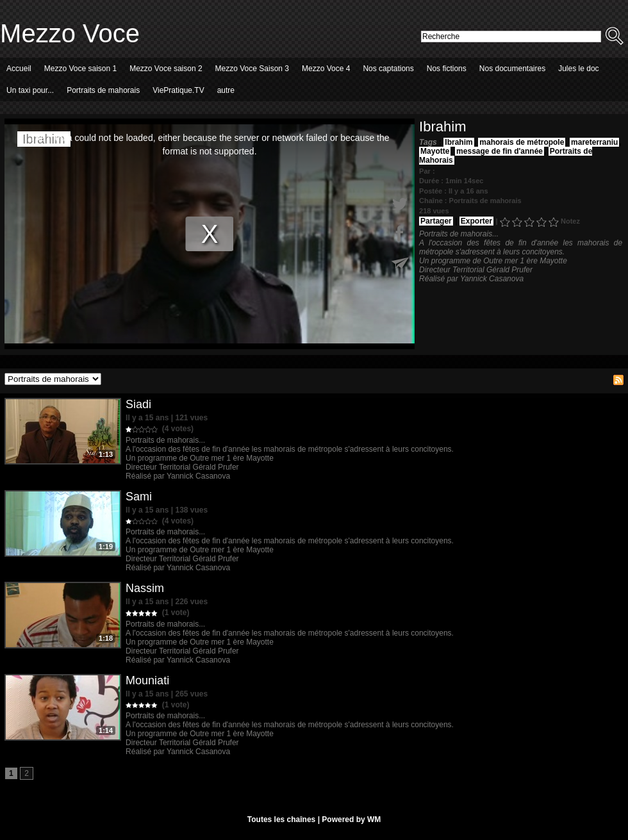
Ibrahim (459, 142)
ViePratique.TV (178, 90)
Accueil (19, 69)
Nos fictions (447, 69)
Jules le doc (578, 69)
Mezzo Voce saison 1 (80, 69)
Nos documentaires (512, 69)
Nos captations (388, 69)
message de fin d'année (500, 151)
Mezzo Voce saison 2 (166, 69)
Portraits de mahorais (103, 90)
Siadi (138, 404)
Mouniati (147, 680)
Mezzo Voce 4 (326, 69)
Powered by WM (351, 819)
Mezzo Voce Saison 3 (252, 69)
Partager (436, 221)
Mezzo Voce (70, 33)
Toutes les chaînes (281, 819)
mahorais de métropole (522, 142)
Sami (139, 497)
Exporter (476, 221)
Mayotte (435, 151)
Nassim (145, 588)
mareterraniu (594, 142)
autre (226, 90)
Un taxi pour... (30, 90)
